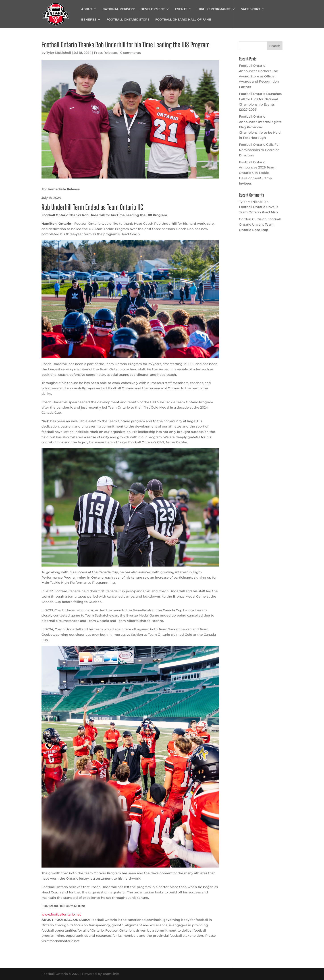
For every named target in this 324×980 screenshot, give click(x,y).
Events (181, 9)
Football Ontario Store (128, 20)
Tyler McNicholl (59, 53)
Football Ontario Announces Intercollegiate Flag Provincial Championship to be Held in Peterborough (260, 127)
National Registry (119, 9)
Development (153, 9)
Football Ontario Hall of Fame (183, 20)
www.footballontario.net (61, 914)
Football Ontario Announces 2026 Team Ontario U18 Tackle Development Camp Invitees (257, 173)
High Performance (214, 9)
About (87, 9)
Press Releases (106, 53)
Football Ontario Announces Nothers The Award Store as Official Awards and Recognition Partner (259, 76)
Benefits (89, 20)
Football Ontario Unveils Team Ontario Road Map (260, 224)
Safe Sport (251, 9)
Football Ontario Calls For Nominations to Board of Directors (259, 150)
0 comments (131, 53)
